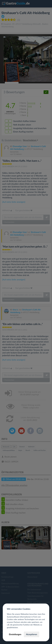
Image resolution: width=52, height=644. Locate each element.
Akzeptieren (31, 634)
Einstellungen (15, 634)
